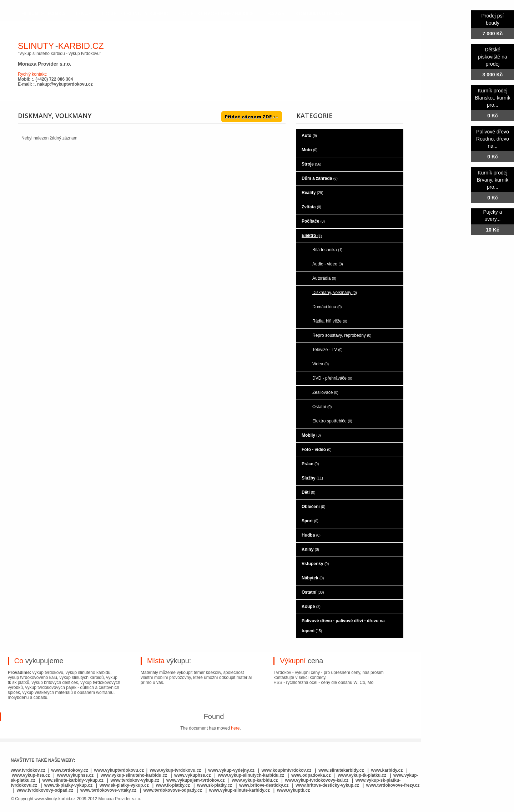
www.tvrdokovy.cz (69, 770)
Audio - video (328, 264)
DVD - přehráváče (332, 378)
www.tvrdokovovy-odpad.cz (45, 790)
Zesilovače (325, 392)
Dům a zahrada (320, 178)
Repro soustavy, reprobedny (342, 335)
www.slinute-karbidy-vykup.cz (73, 780)
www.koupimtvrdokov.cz (286, 770)
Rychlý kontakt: (32, 74)
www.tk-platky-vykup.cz (68, 785)
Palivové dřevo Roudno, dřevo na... (493, 139)
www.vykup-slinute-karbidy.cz (240, 790)
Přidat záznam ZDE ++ (252, 117)
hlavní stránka (43, 14)
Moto (309, 150)
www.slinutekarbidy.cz (341, 770)
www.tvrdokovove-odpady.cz (173, 790)
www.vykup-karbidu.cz (255, 780)
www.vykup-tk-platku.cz (362, 775)
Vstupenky (315, 564)
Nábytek (313, 578)
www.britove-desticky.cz (264, 785)
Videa (321, 364)
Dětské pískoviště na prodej (493, 57)
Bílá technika (327, 250)
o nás (84, 14)
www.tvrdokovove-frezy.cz (393, 785)
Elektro (312, 235)
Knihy (310, 549)
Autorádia (324, 278)
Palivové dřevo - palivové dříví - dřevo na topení (343, 626)
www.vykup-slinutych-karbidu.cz (251, 775)
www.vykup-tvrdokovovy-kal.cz (317, 780)
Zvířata (311, 207)
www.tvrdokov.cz (28, 770)
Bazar (276, 14)
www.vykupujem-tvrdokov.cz (196, 780)
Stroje (311, 164)
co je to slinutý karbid (135, 14)
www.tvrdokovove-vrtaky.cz (108, 790)
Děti (308, 492)
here (235, 728)
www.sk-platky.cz (215, 785)
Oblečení (313, 507)
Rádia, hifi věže (330, 321)
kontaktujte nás (320, 14)
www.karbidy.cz (387, 770)
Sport (310, 521)
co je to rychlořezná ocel (218, 14)
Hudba (311, 535)
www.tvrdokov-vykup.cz (136, 780)
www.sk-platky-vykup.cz (124, 785)
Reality (312, 193)
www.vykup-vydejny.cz (231, 770)
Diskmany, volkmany (335, 293)
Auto (309, 136)
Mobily (311, 435)
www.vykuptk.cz (293, 790)
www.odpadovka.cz (311, 775)
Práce (310, 464)
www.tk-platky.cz (173, 785)
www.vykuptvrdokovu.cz (119, 770)
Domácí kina (327, 307)
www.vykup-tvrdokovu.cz (176, 770)
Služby (312, 478)
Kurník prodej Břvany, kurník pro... (493, 180)
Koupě (311, 607)
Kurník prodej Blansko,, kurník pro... (493, 98)
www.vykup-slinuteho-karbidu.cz (134, 775)
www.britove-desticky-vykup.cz (327, 785)
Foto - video (317, 450)
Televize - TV (327, 350)
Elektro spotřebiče (332, 421)
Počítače (313, 221)
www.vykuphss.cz (75, 775)
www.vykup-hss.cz (31, 775)
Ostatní (322, 407)
